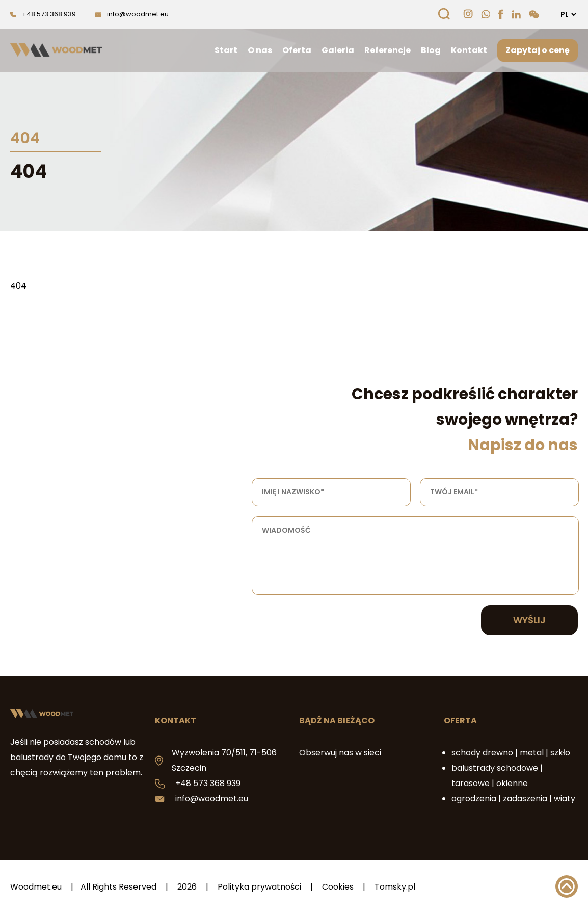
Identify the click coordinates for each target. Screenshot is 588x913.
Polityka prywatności (259, 887)
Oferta (297, 50)
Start (226, 50)
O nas (260, 50)
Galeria (338, 50)
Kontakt (469, 50)
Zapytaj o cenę (538, 50)
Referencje (387, 50)
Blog (431, 50)
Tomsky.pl (395, 887)
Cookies (338, 887)
